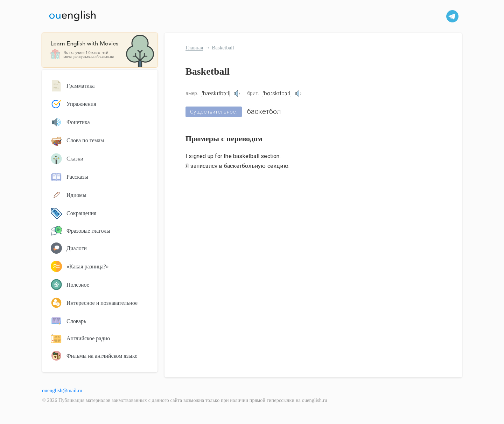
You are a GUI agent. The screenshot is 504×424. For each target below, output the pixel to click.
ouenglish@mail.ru (62, 390)
